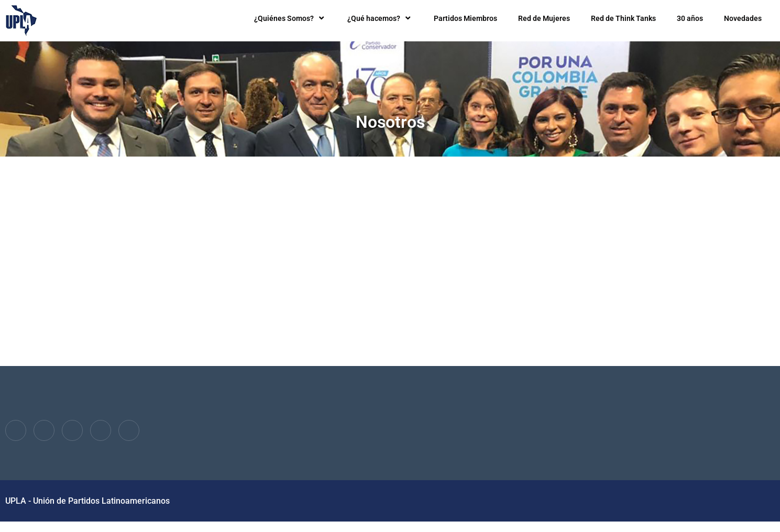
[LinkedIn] (72, 430)
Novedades (743, 18)
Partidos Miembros (465, 18)
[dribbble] (101, 430)
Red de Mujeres (544, 18)
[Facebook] (16, 430)
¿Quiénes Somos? (290, 18)
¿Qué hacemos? (380, 18)
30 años (690, 18)
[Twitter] (44, 430)
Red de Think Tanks (623, 18)
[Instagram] (129, 430)
